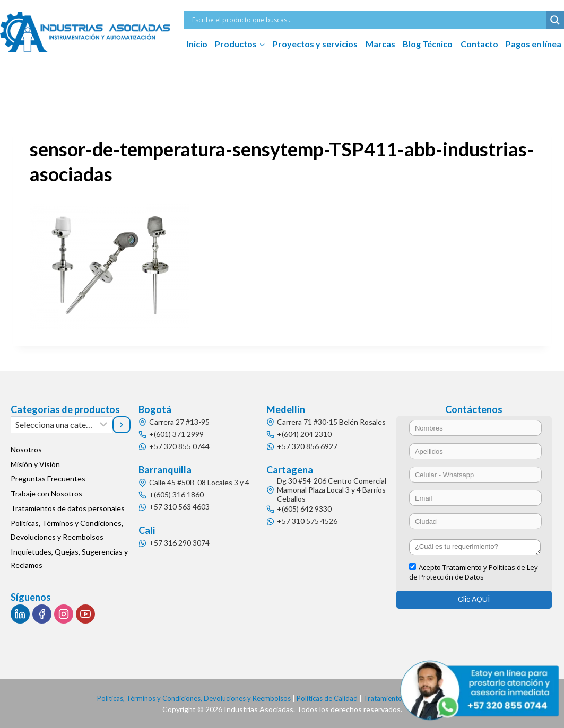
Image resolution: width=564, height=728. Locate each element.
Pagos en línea (533, 44)
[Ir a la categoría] (122, 425)
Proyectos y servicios (315, 44)
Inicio (197, 44)
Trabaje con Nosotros (46, 494)
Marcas (380, 44)
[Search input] (368, 20)
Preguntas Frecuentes (48, 479)
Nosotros (26, 449)
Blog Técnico (428, 44)
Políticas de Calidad (330, 698)
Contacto (479, 44)
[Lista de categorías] (62, 425)
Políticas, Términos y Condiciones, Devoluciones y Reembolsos (67, 530)
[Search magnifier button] (555, 20)
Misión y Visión (35, 464)
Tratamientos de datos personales (68, 509)
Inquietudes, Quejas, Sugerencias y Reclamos (69, 558)
